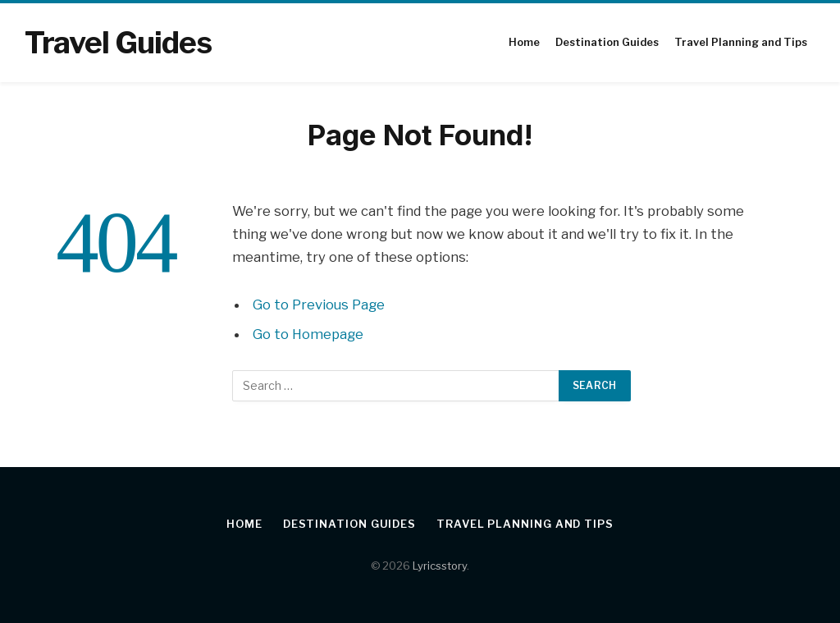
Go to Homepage (308, 334)
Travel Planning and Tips (741, 42)
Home (524, 42)
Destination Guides (607, 42)
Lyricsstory (440, 566)
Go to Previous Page (319, 305)
